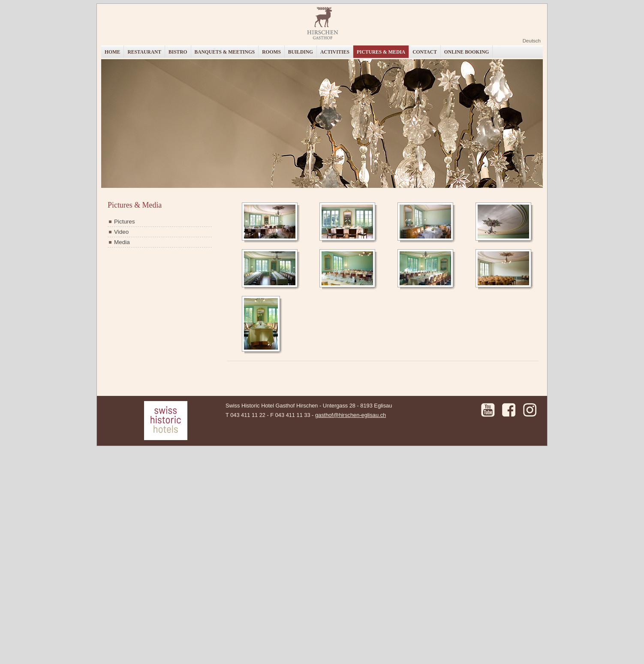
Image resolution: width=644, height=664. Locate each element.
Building (301, 52)
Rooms (271, 52)
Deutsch (532, 41)
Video (121, 232)
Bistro (178, 52)
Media (122, 242)
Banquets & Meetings (225, 52)
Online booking (467, 52)
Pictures (125, 222)
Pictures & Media (381, 52)
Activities (335, 52)
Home (112, 52)
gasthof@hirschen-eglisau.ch (351, 415)
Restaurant (144, 52)
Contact (425, 52)
